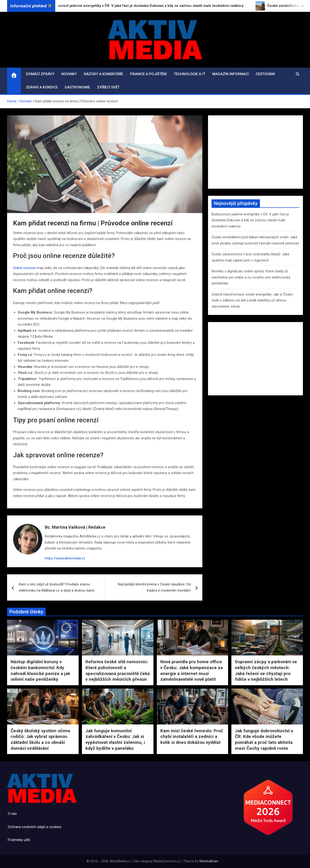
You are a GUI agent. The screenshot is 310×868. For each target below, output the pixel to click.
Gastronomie (77, 87)
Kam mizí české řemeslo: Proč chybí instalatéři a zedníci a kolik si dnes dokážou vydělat (192, 737)
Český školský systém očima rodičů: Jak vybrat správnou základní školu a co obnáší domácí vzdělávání (40, 739)
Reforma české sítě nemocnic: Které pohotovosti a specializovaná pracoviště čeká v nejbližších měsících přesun (118, 670)
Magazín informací (230, 74)
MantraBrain (209, 861)
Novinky (69, 74)
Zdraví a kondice (42, 87)
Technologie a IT (189, 74)
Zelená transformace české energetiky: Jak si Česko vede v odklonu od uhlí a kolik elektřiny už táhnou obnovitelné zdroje (252, 300)
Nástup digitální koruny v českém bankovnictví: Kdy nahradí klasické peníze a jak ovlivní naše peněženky (40, 670)
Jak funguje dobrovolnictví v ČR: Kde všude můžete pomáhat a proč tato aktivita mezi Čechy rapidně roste (264, 739)
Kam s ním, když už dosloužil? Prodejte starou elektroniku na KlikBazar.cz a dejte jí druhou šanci (57, 587)
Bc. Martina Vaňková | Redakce (75, 527)
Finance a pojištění (148, 74)
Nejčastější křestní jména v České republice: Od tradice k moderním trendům (154, 587)
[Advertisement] (255, 152)
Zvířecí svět (108, 87)
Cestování (265, 74)
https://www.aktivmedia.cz (65, 558)
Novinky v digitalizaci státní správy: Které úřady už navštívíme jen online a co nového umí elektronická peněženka (251, 277)
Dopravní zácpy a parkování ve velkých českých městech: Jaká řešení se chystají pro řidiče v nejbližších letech (266, 670)
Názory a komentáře (103, 74)
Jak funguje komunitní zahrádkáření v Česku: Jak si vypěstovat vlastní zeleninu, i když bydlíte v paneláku (115, 739)
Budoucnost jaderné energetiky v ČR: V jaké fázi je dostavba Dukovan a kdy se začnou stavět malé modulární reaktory (250, 220)
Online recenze (24, 268)
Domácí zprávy (40, 74)
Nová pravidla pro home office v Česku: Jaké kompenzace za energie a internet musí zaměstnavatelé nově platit (192, 670)
